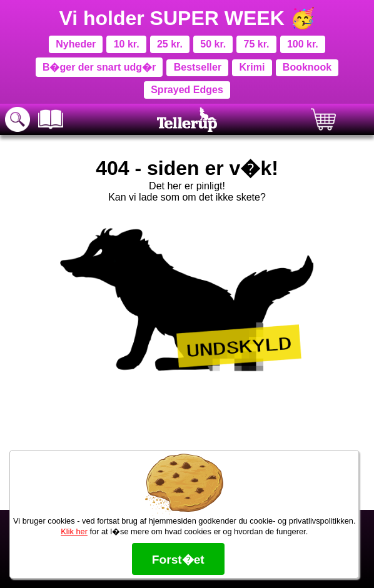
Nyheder (76, 44)
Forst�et (178, 560)
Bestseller (198, 67)
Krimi (252, 67)
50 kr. (213, 44)
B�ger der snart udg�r (99, 67)
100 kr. (303, 44)
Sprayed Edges (187, 90)
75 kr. (257, 44)
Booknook (307, 67)
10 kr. (127, 44)
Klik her (74, 531)
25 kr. (170, 44)
